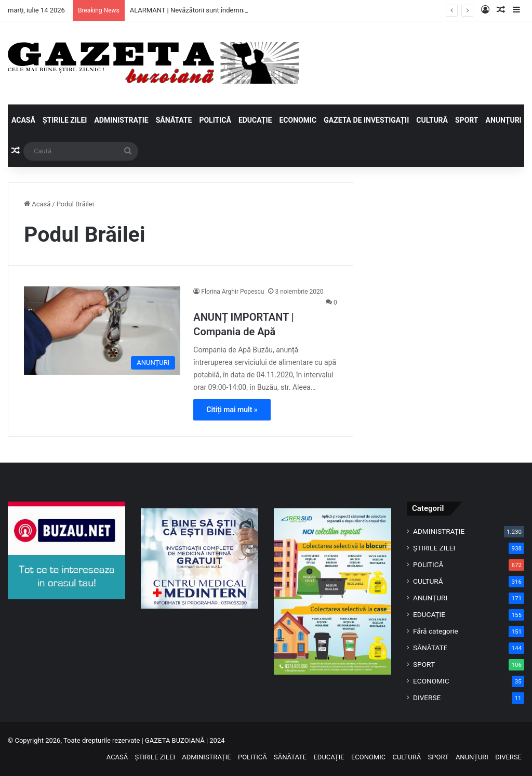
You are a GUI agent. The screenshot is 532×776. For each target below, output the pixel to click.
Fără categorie (436, 631)
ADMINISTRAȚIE (121, 120)
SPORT (467, 120)
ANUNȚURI (504, 120)
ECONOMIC (298, 120)
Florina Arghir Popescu (232, 292)
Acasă (37, 204)
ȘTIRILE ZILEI (65, 120)
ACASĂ (23, 120)
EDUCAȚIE (255, 120)
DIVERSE (427, 698)
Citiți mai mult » (232, 410)
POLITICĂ (215, 120)
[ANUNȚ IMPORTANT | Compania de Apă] (102, 331)
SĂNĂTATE (174, 120)
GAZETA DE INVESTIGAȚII (366, 120)
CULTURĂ (432, 120)
